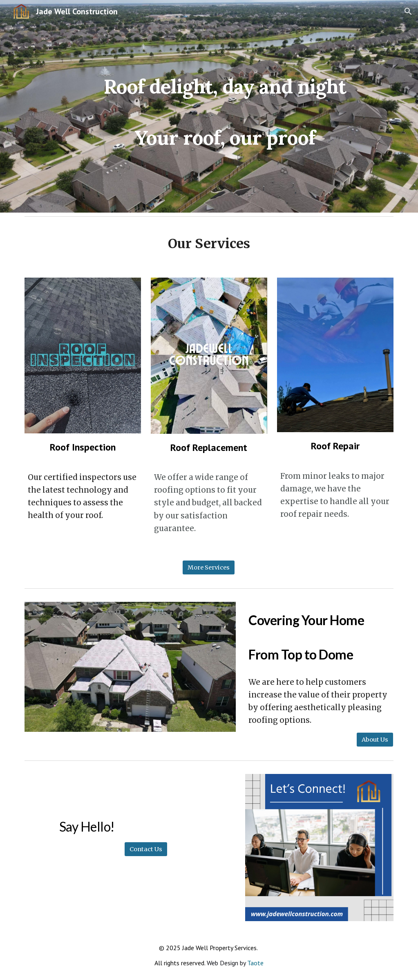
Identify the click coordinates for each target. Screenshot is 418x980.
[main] (225, 107)
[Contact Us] (146, 849)
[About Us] (375, 739)
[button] (408, 11)
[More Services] (209, 567)
